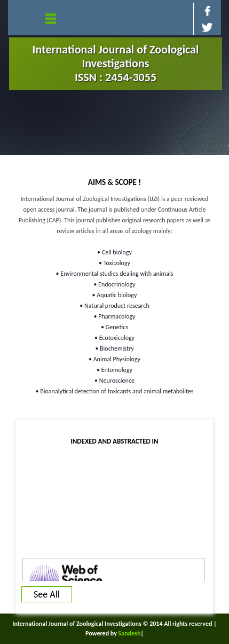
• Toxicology (114, 263)
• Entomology (114, 370)
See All (47, 594)
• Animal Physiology (114, 359)
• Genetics (114, 327)
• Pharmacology (115, 316)
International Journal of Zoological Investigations (116, 63)
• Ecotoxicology (114, 338)
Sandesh (130, 633)
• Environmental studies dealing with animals (115, 274)
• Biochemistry (114, 348)
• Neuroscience (114, 381)
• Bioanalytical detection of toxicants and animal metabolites (115, 391)
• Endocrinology (114, 284)
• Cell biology (114, 252)
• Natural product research (114, 306)
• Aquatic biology (115, 295)
